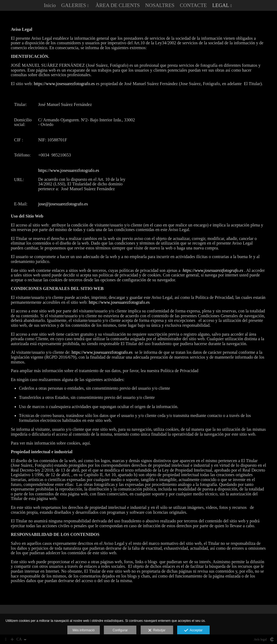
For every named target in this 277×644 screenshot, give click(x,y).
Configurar (120, 630)
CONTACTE (193, 5)
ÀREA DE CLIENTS (118, 5)
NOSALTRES (160, 5)
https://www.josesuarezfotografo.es (64, 84)
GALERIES (74, 5)
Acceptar (193, 630)
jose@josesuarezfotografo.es (63, 204)
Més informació (83, 630)
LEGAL (221, 5)
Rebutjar (157, 630)
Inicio (50, 5)
